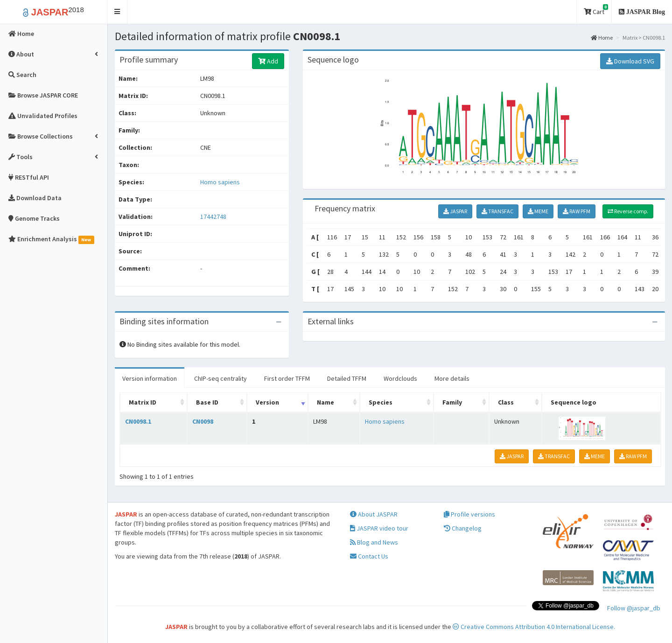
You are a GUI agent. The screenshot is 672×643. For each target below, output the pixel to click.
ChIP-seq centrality (220, 378)
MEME (538, 211)
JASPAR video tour (379, 528)
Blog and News (374, 542)
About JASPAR (374, 514)
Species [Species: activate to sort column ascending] (381, 402)
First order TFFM (287, 378)
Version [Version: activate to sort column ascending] (267, 402)
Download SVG (630, 61)
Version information (150, 378)
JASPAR (455, 211)
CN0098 (203, 421)
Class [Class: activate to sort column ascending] (506, 402)
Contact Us (369, 556)
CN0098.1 (138, 421)
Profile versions (469, 514)
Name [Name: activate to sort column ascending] (325, 402)
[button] (117, 12)
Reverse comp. (628, 211)
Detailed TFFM (347, 378)
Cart (596, 10)
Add (268, 61)
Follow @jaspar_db (634, 608)
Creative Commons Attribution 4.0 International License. (534, 627)
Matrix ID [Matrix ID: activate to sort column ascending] (143, 402)
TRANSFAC (497, 211)
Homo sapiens (220, 182)
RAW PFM (577, 211)
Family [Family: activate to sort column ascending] (452, 402)
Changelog (463, 528)
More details (452, 378)
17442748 (213, 217)
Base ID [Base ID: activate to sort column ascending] (207, 402)
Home (602, 38)
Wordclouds (400, 378)
